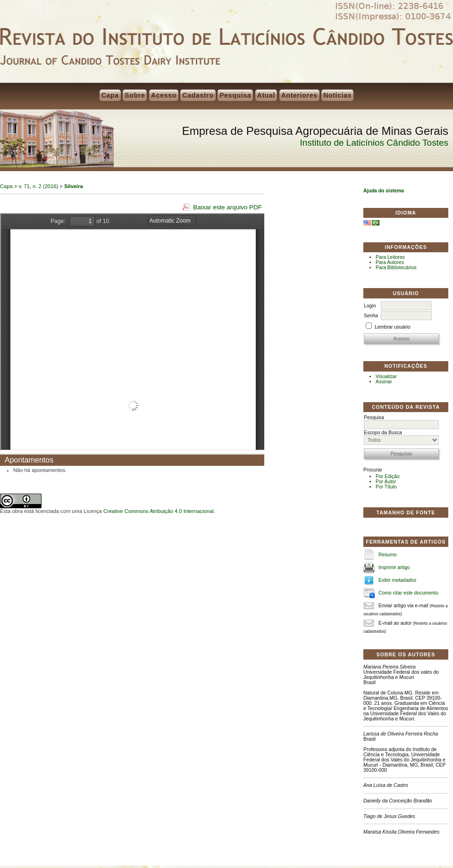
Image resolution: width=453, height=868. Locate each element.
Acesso (164, 95)
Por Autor (386, 482)
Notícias (337, 95)
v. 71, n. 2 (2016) (39, 186)
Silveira (74, 186)
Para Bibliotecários (396, 268)
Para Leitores (390, 257)
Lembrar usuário (393, 327)
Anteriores (299, 95)
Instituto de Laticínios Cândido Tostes (374, 143)
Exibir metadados (397, 580)
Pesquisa (235, 95)
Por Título (386, 487)
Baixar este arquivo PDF (227, 207)
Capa (110, 95)
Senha (371, 316)
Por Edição (388, 476)
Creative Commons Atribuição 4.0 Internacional (159, 511)
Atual (266, 95)
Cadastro (198, 95)
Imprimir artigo (394, 567)
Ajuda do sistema (384, 191)
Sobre (135, 95)
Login (370, 306)
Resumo (388, 555)
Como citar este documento (408, 593)
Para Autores (390, 262)
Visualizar (386, 376)
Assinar (384, 382)
